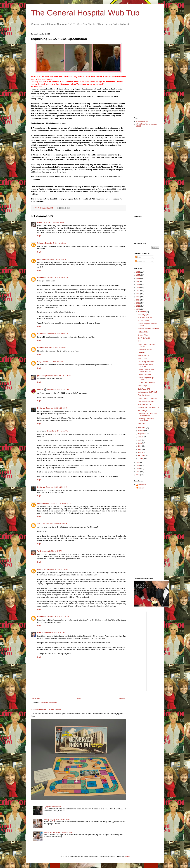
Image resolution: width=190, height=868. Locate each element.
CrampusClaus (143, 335)
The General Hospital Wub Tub (85, 13)
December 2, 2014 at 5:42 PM (52, 551)
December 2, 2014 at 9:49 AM (56, 348)
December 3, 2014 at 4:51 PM (54, 633)
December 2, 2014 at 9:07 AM (58, 278)
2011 (138, 469)
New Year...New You (145, 318)
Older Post (122, 699)
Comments (140, 261)
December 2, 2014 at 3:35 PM (56, 524)
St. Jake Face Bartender (146, 383)
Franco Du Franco (144, 405)
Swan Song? (142, 411)
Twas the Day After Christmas (148, 329)
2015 (138, 306)
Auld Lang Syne (143, 315)
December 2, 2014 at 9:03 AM (56, 259)
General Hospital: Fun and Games (46, 710)
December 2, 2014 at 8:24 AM (53, 222)
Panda (40, 222)
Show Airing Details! (145, 349)
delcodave (41, 524)
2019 (138, 294)
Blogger (127, 856)
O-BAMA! (141, 352)
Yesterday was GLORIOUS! (148, 392)
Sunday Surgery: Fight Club (148, 398)
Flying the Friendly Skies (52, 807)
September (142, 434)
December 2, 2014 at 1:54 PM (56, 487)
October (141, 431)
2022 (138, 284)
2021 (138, 288)
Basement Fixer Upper (146, 401)
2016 (138, 303)
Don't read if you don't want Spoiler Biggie (147, 415)
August (141, 437)
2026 (138, 272)
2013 (138, 462)
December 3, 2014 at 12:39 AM (58, 617)
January (141, 459)
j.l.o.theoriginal (43, 376)
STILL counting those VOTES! (145, 366)
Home (79, 699)
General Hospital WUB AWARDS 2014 (146, 371)
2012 (138, 465)
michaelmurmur (43, 503)
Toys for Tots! (142, 359)
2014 (138, 309)
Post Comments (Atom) (49, 702)
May (140, 446)
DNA (140, 341)
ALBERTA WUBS (142, 121)
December (142, 312)
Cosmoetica (42, 278)
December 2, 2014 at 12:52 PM (60, 376)
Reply (39, 236)
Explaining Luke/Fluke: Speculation (146, 420)
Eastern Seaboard (144, 375)
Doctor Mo (41, 408)
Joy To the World (144, 338)
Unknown (41, 243)
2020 (138, 291)
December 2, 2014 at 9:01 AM (56, 243)
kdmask (40, 390)
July (140, 440)
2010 (138, 472)
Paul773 (40, 633)
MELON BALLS (143, 355)
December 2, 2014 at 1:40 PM (56, 408)
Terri (39, 551)
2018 (138, 297)
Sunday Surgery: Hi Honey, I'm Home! (57, 820)
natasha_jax (42, 570)
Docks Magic (142, 386)
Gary (39, 362)
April (140, 449)
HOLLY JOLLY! (143, 332)
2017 (138, 300)
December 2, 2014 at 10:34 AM (53, 362)
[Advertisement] (144, 73)
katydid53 (41, 259)
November (142, 428)
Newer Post (36, 699)
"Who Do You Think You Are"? (148, 408)
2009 (138, 475)
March (141, 452)
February (142, 455)
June (140, 443)
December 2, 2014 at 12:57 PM (58, 390)
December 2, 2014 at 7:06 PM (58, 570)
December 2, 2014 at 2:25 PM (60, 503)
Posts (138, 257)
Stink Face (142, 424)
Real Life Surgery (144, 395)
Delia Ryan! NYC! (144, 389)
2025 (138, 275)
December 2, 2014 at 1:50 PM (58, 431)
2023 (138, 281)
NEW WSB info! (143, 321)
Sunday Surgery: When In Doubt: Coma (58, 832)
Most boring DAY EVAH (146, 362)
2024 (138, 278)
